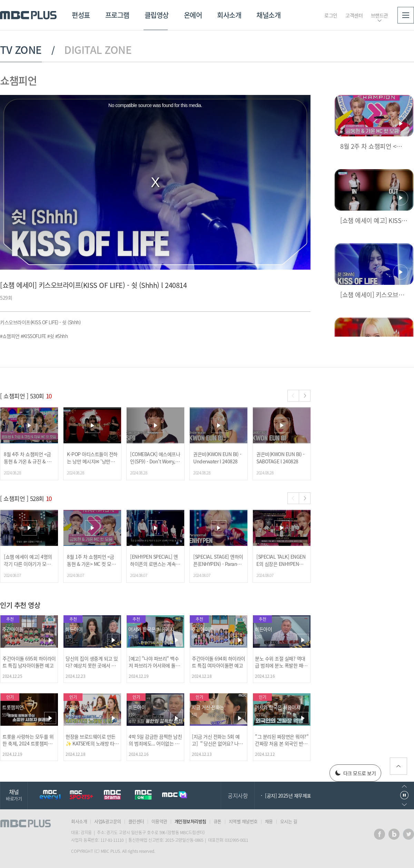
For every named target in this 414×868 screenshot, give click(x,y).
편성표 (81, 15)
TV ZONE (21, 50)
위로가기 (398, 766)
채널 (14, 795)
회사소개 (229, 15)
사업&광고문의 (108, 821)
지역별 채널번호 (243, 821)
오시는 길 (289, 821)
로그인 (331, 15)
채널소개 (268, 15)
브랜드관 (379, 15)
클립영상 (157, 15)
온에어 (193, 15)
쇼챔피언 (18, 80)
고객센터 (354, 15)
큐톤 (218, 821)
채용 (269, 821)
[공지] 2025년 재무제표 (288, 795)
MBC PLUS (28, 15)
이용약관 (159, 821)
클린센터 (136, 821)
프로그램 (117, 15)
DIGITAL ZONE (98, 50)
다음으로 (404, 805)
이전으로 (404, 786)
